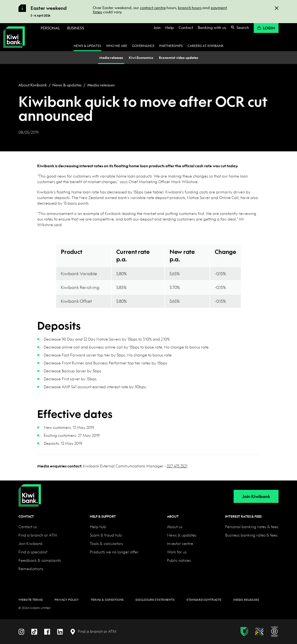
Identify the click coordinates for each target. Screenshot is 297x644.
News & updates (87, 46)
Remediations (31, 569)
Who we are (117, 46)
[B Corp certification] (274, 632)
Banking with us (212, 27)
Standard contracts (204, 600)
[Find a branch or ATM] (93, 632)
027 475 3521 (177, 466)
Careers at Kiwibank (206, 46)
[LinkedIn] (60, 631)
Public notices (179, 560)
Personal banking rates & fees (252, 527)
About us (175, 527)
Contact (186, 27)
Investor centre (180, 543)
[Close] (277, 8)
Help (170, 27)
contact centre (153, 8)
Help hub (98, 527)
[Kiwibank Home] (14, 37)
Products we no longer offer (114, 552)
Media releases (101, 85)
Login (266, 28)
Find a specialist (33, 552)
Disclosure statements (155, 600)
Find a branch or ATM (38, 535)
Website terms (31, 600)
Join (157, 27)
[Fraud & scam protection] (244, 632)
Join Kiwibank (256, 496)
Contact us (28, 527)
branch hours (190, 8)
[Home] (30, 492)
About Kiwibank (33, 85)
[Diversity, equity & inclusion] (259, 632)
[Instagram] (21, 631)
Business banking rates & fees (251, 535)
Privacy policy (67, 600)
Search (240, 27)
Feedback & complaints (40, 560)
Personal (50, 28)
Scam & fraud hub (106, 535)
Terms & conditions (107, 600)
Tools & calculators (106, 543)
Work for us (177, 552)
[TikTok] (34, 631)
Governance (143, 46)
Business (76, 28)
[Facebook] (47, 631)
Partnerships (171, 46)
